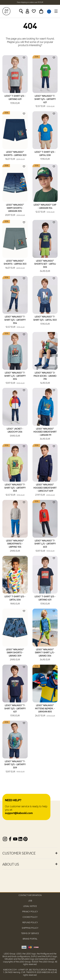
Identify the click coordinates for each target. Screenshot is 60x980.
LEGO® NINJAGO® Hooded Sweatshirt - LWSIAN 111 (45, 434)
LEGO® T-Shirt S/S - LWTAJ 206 (15, 600)
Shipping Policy (30, 928)
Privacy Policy (30, 912)
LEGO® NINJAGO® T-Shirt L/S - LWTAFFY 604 (15, 378)
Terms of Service (30, 933)
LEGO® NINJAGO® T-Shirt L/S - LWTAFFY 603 (45, 546)
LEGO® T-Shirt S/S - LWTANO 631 (15, 100)
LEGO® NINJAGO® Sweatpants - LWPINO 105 (15, 546)
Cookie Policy (30, 917)
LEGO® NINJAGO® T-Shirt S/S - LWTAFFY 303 (15, 490)
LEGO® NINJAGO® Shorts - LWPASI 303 (15, 156)
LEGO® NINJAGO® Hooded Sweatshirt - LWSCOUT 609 (45, 490)
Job (30, 901)
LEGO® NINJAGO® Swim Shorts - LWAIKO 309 (15, 655)
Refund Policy (30, 923)
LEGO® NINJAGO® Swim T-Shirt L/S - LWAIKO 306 (45, 655)
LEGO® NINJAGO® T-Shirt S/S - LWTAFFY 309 (15, 767)
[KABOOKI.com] (6, 11)
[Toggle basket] (41, 11)
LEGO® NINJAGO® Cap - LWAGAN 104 (45, 209)
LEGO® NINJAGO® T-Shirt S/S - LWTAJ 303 (45, 321)
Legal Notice (30, 906)
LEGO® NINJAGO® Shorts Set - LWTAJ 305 (45, 266)
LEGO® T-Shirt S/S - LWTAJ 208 (45, 156)
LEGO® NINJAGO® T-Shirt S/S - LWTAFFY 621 (45, 101)
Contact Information (30, 895)
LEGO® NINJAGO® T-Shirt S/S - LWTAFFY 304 (15, 322)
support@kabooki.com (19, 813)
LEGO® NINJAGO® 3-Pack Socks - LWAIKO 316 (45, 378)
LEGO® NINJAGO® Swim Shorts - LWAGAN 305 (15, 210)
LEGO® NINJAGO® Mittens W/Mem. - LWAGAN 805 (45, 711)
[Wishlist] (34, 11)
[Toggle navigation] (56, 11)
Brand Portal (30, 939)
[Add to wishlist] (24, 58)
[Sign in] (27, 11)
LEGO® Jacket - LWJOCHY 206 (15, 433)
